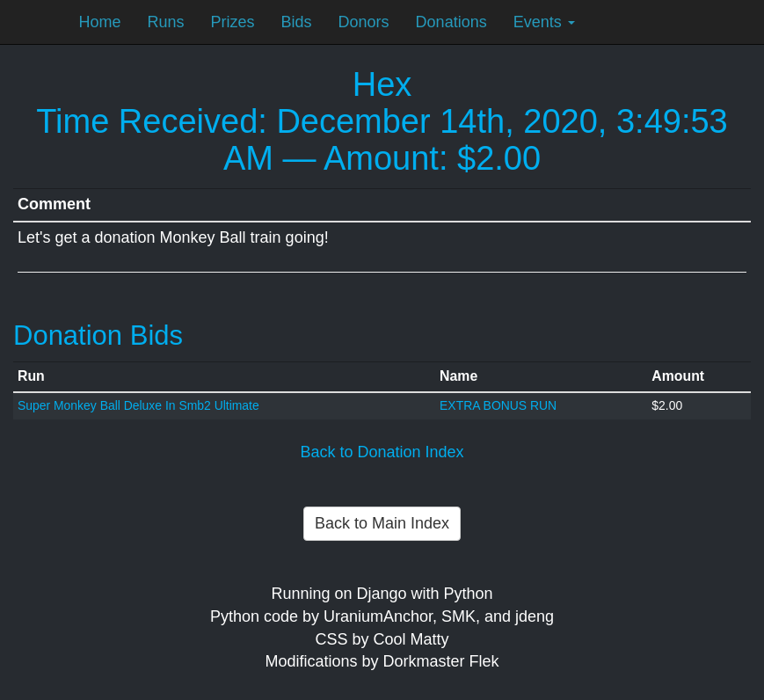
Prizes (233, 22)
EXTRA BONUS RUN (498, 405)
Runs (166, 22)
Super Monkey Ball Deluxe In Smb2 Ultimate (138, 405)
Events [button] (544, 22)
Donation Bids (98, 335)
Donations (451, 22)
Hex (382, 84)
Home (100, 22)
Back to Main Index (382, 523)
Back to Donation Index (382, 452)
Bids (297, 22)
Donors (364, 22)
